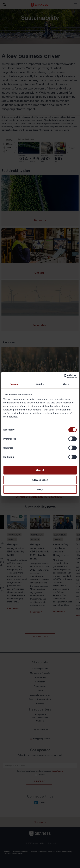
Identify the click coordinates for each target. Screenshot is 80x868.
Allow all (40, 470)
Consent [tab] (14, 384)
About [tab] (66, 384)
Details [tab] (40, 384)
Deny (40, 489)
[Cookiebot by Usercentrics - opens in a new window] (64, 376)
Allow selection (40, 480)
